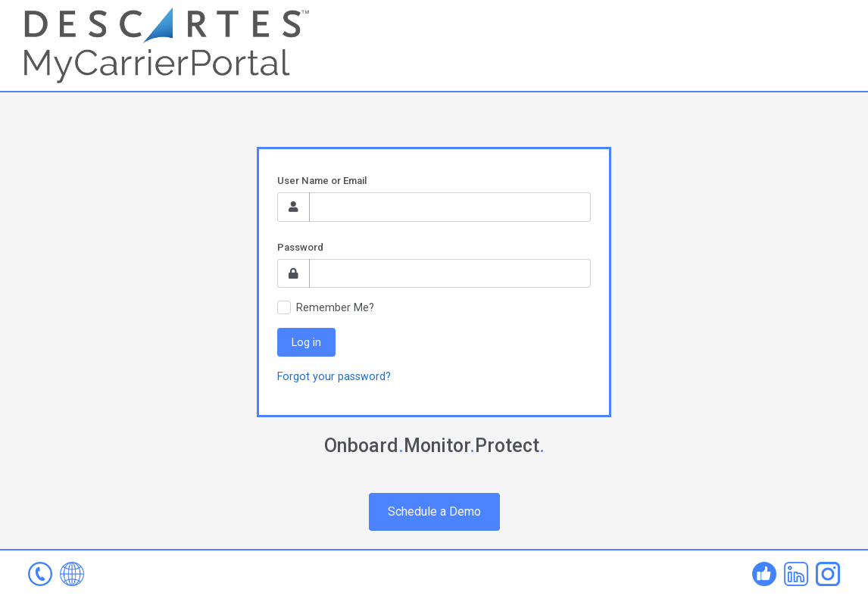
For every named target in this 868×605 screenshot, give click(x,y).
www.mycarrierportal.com (72, 574)
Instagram (828, 574)
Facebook (764, 574)
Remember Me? (335, 307)
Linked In (796, 574)
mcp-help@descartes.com (40, 574)
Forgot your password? (334, 376)
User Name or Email (322, 181)
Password (300, 247)
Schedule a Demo (434, 511)
